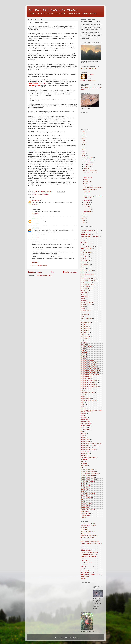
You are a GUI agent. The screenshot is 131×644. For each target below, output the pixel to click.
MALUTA (83, 349)
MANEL (83, 351)
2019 (84, 138)
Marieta (34, 228)
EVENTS (83, 307)
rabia (82, 432)
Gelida (82, 317)
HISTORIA (83, 325)
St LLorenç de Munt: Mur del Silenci (89, 474)
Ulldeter (83, 491)
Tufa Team (83, 578)
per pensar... (84, 408)
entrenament (84, 301)
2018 (84, 141)
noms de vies (84, 394)
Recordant (83, 434)
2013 (84, 151)
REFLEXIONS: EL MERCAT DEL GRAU (91, 444)
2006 (84, 223)
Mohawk (83, 559)
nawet (82, 390)
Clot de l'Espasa (85, 291)
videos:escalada (85, 507)
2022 (84, 134)
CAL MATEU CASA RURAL (87, 275)
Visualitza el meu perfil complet (88, 81)
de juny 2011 (87, 200)
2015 (84, 147)
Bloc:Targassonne (85, 267)
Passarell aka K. (85, 565)
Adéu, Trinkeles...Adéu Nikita (91, 173)
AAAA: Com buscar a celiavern (88, 233)
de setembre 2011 (88, 164)
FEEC (82, 540)
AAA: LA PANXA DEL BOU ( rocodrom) (90, 231)
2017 (84, 143)
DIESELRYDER (85, 534)
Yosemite (83, 517)
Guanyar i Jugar (87, 182)
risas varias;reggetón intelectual (88, 458)
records (82, 436)
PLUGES (83, 416)
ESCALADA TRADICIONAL (87, 538)
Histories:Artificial (85, 331)
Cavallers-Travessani (86, 283)
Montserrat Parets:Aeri (86, 376)
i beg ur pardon (84, 335)
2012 (84, 154)
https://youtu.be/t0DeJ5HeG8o (89, 69)
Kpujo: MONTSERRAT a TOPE (88, 549)
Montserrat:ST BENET (86, 388)
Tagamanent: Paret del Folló (88, 482)
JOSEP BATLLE (85, 547)
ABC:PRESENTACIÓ (86, 235)
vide (82, 499)
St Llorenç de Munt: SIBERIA (88, 476)
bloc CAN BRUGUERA (86, 253)
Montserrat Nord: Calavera (87, 360)
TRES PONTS (84, 489)
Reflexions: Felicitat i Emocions (88, 450)
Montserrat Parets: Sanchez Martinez (90, 374)
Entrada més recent (35, 272)
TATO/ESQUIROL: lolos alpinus (88, 573)
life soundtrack (84, 345)
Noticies (83, 396)
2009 (84, 216)
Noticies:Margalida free (86, 398)
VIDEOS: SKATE (85, 505)
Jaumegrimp (36, 200)
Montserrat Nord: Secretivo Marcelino (90, 368)
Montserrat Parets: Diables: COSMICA (90, 370)
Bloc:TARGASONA (85, 265)
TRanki (92, 75)
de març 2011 (87, 207)
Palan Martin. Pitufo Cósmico (88, 563)
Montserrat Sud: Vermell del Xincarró (90, 386)
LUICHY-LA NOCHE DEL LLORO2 (89, 553)
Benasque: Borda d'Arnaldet (88, 247)
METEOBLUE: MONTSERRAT (88, 557)
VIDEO (82, 501)
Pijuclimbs (83, 569)
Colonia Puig (84, 293)
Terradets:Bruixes (85, 487)
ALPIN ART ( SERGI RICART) (88, 526)
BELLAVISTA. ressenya (86, 243)
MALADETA (86, 184)
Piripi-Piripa (83, 414)
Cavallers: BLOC (85, 287)
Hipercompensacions (86, 323)
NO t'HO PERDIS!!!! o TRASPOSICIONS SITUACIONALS (93, 187)
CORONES (83, 295)
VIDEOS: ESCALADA (86, 503)
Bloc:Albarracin (84, 255)
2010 (84, 214)
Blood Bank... (87, 194)
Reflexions (83, 438)
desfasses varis (84, 297)
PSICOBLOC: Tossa (86, 424)
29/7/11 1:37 (35, 214)
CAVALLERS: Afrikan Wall (87, 285)
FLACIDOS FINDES (86, 311)
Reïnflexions (84, 456)
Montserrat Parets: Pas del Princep (89, 372)
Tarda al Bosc (87, 192)
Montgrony (83, 358)
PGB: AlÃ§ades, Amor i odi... (88, 567)
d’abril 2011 (87, 205)
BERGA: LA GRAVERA (86, 249)
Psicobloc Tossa (85, 420)
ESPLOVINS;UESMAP (86, 305)
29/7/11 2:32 (35, 223)
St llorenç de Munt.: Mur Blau (41, 194)
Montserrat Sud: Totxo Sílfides (88, 384)
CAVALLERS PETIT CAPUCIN (88, 281)
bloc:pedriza (84, 263)
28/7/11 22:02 (36, 204)
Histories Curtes (85, 327)
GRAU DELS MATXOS (86, 319)
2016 (84, 145)
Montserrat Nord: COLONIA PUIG (89, 362)
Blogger (76, 638)
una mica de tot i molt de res (88, 493)
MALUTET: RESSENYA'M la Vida (89, 555)
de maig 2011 (87, 202)
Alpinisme (83, 239)
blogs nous (83, 269)
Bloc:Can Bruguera (85, 259)
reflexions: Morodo (85, 452)
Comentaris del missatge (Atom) (44, 275)
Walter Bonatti (84, 511)
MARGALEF (84, 353)
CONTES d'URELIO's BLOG (88, 532)
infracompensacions (86, 337)
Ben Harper (83, 245)
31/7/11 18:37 (36, 262)
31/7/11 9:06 (35, 237)
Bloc (82, 251)
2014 (84, 149)
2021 (84, 136)
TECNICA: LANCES (86, 485)
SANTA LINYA (84, 466)
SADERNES (84, 464)
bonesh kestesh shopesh (87, 271)
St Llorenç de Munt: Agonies (88, 470)
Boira (85, 175)
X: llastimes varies (85, 515)
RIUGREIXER (84, 460)
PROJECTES (84, 418)
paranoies (83, 404)
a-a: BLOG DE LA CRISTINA (88, 524)
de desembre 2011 (88, 158)
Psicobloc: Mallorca (85, 422)
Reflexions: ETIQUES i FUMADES (89, 446)
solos (82, 468)
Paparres (83, 402)
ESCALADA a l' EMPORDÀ (87, 303)
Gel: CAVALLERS (85, 315)
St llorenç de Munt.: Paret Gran (88, 480)
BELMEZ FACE (84, 528)
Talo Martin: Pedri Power (87, 571)
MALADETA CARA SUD (87, 347)
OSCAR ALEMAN (85, 561)
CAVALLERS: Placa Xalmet (87, 289)
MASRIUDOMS (84, 356)
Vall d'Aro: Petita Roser (86, 497)
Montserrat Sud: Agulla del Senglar (89, 380)
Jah (81, 341)
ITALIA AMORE (84, 339)
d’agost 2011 (87, 166)
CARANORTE (84, 530)
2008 (84, 218)
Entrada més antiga (70, 272)
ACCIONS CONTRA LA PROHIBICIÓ (90, 237)
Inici (53, 272)
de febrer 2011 (87, 209)
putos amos (83, 428)
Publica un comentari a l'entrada (39, 265)
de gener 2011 (87, 211)
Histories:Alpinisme (85, 329)
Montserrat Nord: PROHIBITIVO (89, 366)
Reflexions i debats (85, 440)
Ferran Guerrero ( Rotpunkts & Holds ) (90, 542)
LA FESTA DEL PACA (86, 551)
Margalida (83, 355)
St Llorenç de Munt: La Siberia (88, 472)
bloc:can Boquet (85, 257)
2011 (84, 156)
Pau (82, 406)
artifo (82, 241)
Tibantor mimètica (88, 177)
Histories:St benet (85, 333)
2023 (84, 132)
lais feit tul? (83, 343)
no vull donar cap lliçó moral (88, 392)
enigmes (83, 299)
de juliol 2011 (87, 169)
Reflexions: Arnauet (85, 442)
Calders (83, 277)
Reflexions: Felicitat (85, 448)
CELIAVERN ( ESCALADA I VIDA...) (53, 10)
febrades (83, 309)
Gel (81, 313)
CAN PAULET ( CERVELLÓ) (88, 279)
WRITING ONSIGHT (86, 513)
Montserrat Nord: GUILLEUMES (89, 364)
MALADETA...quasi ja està (90, 171)
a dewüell (83, 229)
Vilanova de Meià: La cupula (88, 509)
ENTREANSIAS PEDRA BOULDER (89, 536)
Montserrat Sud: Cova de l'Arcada (89, 382)
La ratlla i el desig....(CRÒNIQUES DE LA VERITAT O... (93, 197)
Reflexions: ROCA (85, 454)
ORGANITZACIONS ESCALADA (89, 400)
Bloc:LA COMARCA (86, 261)
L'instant (85, 179)
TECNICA (83, 483)
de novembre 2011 (88, 160)
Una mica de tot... (85, 495)
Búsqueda (83, 273)
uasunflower (36, 219)
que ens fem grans (85, 430)
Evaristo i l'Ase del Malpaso (90, 189)
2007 (84, 220)
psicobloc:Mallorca (85, 426)
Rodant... (83, 462)
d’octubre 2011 (88, 162)
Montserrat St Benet (86, 378)
